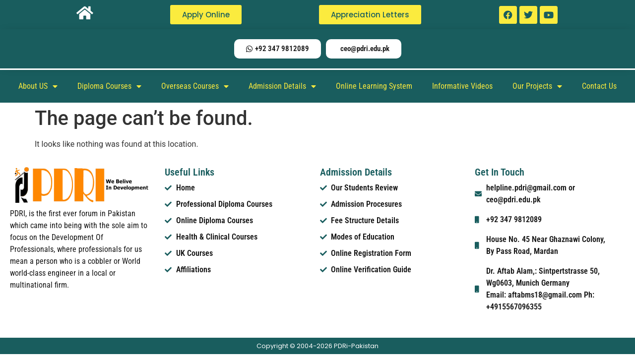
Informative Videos (462, 86)
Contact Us (599, 86)
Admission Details (282, 86)
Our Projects (537, 86)
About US (38, 86)
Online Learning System (374, 86)
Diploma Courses (109, 86)
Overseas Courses (195, 86)
